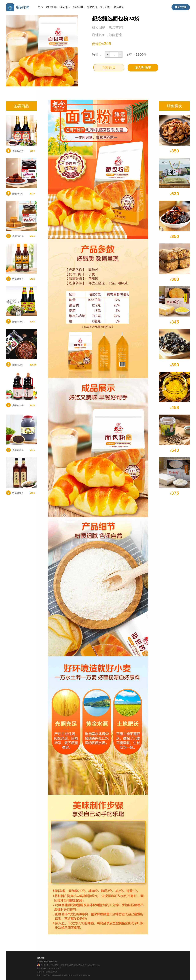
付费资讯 (92, 7)
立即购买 (109, 68)
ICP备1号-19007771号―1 (51, 965)
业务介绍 (65, 7)
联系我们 (119, 7)
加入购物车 (143, 68)
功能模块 (78, 7)
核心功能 (51, 7)
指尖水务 (18, 7)
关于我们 (105, 7)
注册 (184, 7)
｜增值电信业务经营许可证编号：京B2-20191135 (80, 965)
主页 (41, 7)
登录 (177, 7)
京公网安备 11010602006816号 (49, 968)
